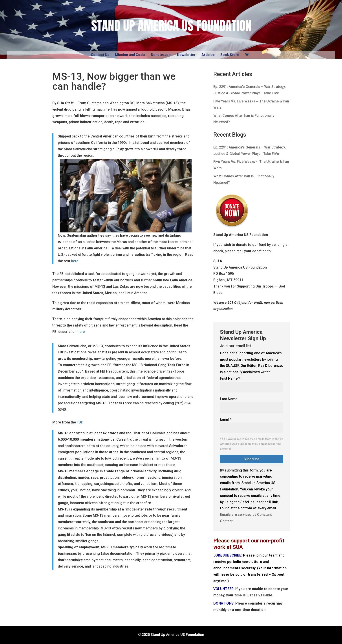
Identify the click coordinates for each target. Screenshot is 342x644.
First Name (230, 378)
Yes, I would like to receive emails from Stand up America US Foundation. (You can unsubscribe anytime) (252, 444)
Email (226, 419)
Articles (208, 55)
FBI (79, 422)
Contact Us (100, 55)
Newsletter (186, 55)
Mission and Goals (130, 55)
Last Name (229, 399)
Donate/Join (161, 55)
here (75, 261)
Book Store (230, 55)
